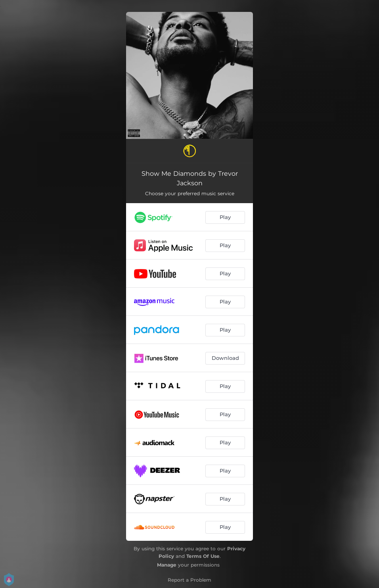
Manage (167, 565)
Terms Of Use (203, 556)
